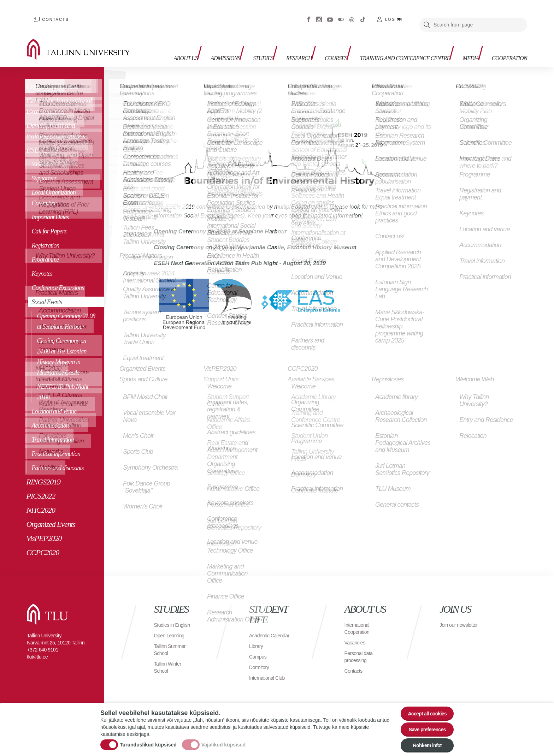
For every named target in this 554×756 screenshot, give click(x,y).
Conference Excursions (58, 277)
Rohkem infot (423, 743)
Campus (259, 653)
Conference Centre (52, 76)
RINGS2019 (43, 471)
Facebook (308, 14)
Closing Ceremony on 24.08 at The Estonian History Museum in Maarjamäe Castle (61, 346)
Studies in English (166, 618)
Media (461, 35)
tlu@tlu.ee (37, 646)
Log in (394, 14)
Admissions (204, 35)
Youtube (330, 14)
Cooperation (505, 35)
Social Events (47, 291)
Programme (45, 249)
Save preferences (423, 724)
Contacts (49, 14)
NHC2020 (41, 499)
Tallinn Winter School (170, 664)
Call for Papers (49, 221)
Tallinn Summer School (172, 646)
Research (287, 35)
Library (257, 642)
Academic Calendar (261, 628)
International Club (270, 674)
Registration (45, 235)
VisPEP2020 (44, 528)
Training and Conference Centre (388, 39)
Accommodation (50, 415)
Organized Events (51, 514)
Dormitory (261, 664)
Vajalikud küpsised (223, 739)
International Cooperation (359, 618)
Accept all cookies (423, 705)
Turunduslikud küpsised (148, 739)
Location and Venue (54, 401)
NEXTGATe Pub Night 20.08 (62, 381)
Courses (329, 35)
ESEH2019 (42, 139)
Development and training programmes (55, 120)
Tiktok (363, 14)
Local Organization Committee (54, 187)
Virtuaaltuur (352, 14)
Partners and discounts (57, 457)
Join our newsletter (452, 618)
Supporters (44, 168)
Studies (247, 35)
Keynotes (42, 263)
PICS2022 (41, 485)
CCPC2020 (43, 542)
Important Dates (50, 207)
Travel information (52, 429)
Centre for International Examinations (59, 95)
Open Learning (172, 632)
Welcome (42, 154)
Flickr (341, 14)
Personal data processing (361, 646)
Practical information (56, 443)
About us (161, 39)
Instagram (319, 14)
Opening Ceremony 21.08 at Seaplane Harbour (66, 311)
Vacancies (356, 632)
